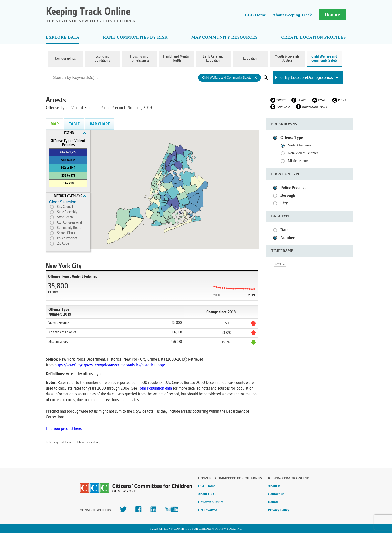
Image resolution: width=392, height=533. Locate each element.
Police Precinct (67, 238)
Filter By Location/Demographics (307, 78)
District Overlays (70, 196)
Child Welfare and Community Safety (325, 59)
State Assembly (67, 212)
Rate (284, 230)
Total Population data (155, 388)
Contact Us (276, 494)
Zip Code (63, 244)
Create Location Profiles (314, 37)
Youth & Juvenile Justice (287, 59)
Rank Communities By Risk (135, 37)
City (284, 203)
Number (288, 238)
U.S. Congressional (70, 223)
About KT (276, 486)
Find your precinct (60, 429)
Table (74, 124)
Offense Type (292, 138)
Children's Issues (211, 502)
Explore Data (63, 37)
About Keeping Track (292, 15)
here (78, 429)
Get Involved (208, 510)
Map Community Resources (225, 37)
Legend (75, 133)
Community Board (69, 228)
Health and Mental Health (176, 59)
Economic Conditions (102, 59)
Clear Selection (63, 202)
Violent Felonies (299, 145)
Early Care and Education (213, 59)
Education (250, 59)
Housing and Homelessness (139, 59)
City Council (65, 207)
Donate (332, 15)
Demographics (66, 59)
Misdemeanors (298, 161)
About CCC (207, 494)
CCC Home (255, 15)
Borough (288, 195)
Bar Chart (100, 124)
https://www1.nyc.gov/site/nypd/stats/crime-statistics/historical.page (110, 365)
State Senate (65, 217)
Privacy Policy (279, 510)
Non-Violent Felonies (303, 153)
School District (67, 233)
